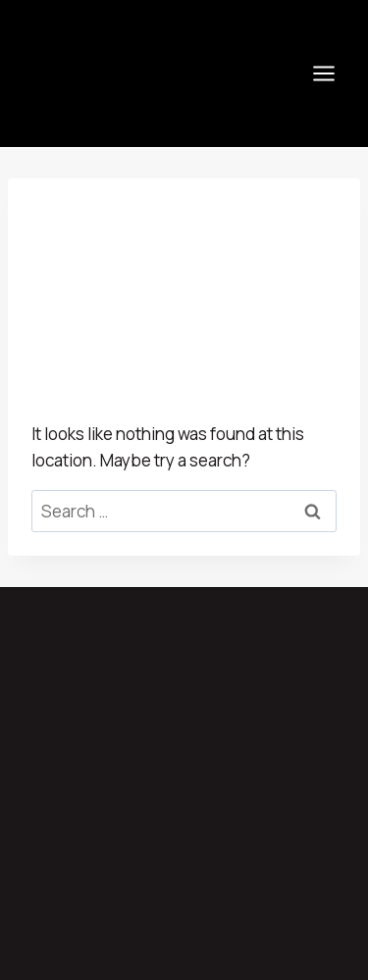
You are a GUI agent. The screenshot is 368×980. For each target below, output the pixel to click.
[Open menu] (323, 73)
